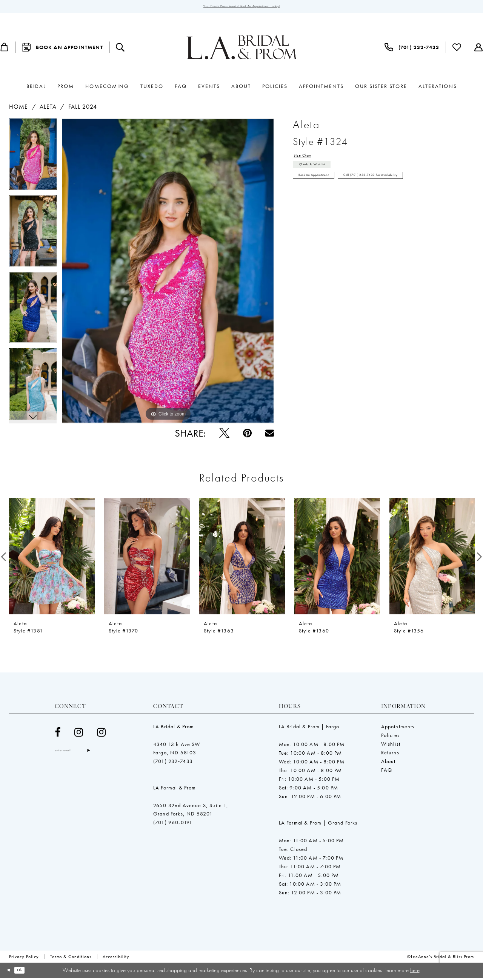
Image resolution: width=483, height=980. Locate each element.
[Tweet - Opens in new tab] (224, 435)
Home (18, 109)
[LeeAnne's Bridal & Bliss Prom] (241, 49)
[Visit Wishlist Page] (457, 49)
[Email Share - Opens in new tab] (270, 435)
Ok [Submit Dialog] (27, 972)
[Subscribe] (108, 754)
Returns (390, 754)
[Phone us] (412, 49)
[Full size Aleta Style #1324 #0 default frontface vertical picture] (168, 273)
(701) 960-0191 (173, 824)
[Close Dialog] (11, 972)
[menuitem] (62, 49)
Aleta (48, 109)
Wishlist (391, 746)
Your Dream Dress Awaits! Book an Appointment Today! (242, 8)
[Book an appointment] (62, 49)
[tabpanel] (33, 159)
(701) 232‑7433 (173, 763)
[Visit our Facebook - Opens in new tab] (58, 734)
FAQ (387, 772)
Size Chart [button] (308, 159)
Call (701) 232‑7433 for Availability (410, 190)
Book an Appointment (324, 190)
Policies (390, 737)
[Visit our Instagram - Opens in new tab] (79, 734)
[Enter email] (83, 754)
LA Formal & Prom (175, 789)
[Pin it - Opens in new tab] (247, 435)
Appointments (398, 728)
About (388, 763)
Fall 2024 (83, 109)
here (415, 972)
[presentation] (52, 558)
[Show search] (120, 49)
